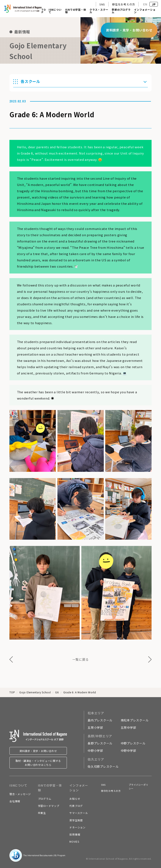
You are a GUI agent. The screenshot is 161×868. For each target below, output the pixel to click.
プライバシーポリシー (139, 787)
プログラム (45, 799)
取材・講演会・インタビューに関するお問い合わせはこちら (38, 763)
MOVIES (74, 842)
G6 (57, 692)
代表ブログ (76, 806)
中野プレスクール (133, 743)
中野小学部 (95, 751)
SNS (102, 4)
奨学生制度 (76, 820)
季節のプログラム (121, 11)
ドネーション (77, 827)
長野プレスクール (100, 743)
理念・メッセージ (20, 794)
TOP (44, 11)
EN (145, 4)
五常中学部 (129, 727)
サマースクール (79, 813)
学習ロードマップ (49, 806)
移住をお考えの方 (123, 4)
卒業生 (42, 813)
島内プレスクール (100, 720)
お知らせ (75, 799)
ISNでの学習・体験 (76, 11)
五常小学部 (95, 727)
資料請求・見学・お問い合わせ (38, 751)
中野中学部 (129, 751)
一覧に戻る (81, 659)
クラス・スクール (99, 11)
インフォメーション (145, 11)
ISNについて (55, 11)
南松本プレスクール (135, 720)
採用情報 (75, 834)
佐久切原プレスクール (103, 766)
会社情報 (15, 801)
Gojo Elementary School (35, 692)
